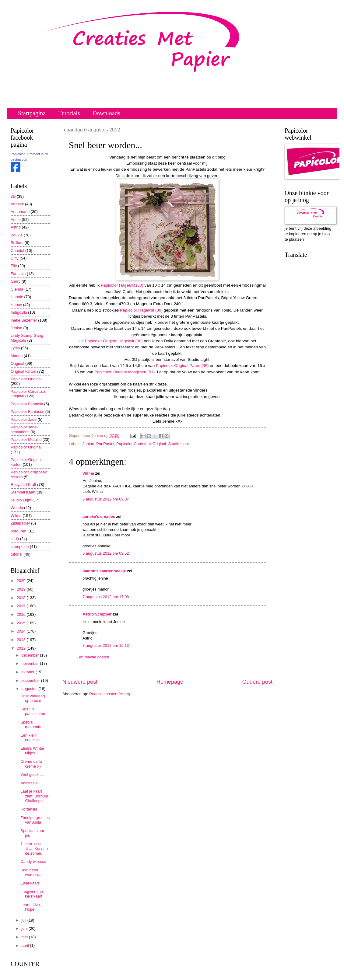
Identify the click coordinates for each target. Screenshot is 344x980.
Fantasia (18, 274)
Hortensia (29, 809)
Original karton (23, 371)
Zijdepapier (20, 523)
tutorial (17, 554)
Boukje (17, 235)
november (31, 663)
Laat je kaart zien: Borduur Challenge (34, 796)
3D (13, 196)
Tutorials (69, 113)
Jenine (88, 444)
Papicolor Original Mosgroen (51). (125, 372)
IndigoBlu (19, 312)
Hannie (17, 297)
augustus (30, 689)
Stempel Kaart (23, 492)
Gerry (16, 281)
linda (15, 539)
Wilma (88, 473)
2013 (22, 640)
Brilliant (17, 243)
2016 (22, 614)
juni (25, 928)
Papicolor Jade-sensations (24, 429)
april (26, 945)
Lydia (15, 348)
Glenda (17, 289)
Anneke (17, 204)
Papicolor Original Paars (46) (182, 366)
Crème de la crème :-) (31, 764)
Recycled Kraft (23, 485)
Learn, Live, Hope (31, 907)
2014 (22, 631)
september (31, 680)
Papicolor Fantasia (27, 404)
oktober (28, 672)
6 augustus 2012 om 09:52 (106, 553)
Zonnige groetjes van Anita (35, 820)
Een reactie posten (93, 657)
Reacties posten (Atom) (110, 694)
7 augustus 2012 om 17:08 (106, 597)
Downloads (106, 113)
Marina (17, 356)
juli (24, 920)
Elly (14, 266)
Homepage (170, 682)
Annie (16, 220)
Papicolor (18, 154)
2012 (22, 648)
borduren (19, 531)
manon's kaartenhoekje (104, 571)
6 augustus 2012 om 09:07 (106, 499)
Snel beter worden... (31, 872)
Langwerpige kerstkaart (32, 894)
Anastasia (29, 783)
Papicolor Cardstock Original (141, 444)
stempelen (20, 547)
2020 (22, 581)
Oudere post (257, 682)
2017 (22, 606)
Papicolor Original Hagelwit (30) (114, 341)
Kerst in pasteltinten (33, 711)
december (31, 655)
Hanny (16, 305)
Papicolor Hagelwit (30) (122, 285)
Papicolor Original (26, 379)
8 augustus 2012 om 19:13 (106, 645)
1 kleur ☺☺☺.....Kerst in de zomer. (34, 849)
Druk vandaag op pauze (33, 698)
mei (25, 937)
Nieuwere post (80, 682)
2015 (22, 623)
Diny (15, 258)
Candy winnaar (33, 861)
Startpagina (32, 113)
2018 (22, 598)
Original (17, 363)
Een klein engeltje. (30, 738)
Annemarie (20, 212)
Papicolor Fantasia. (27, 412)
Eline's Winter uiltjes (32, 751)
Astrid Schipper (97, 614)
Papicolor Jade (24, 419)
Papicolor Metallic (26, 439)
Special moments (31, 724)
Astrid (16, 227)
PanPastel (105, 444)
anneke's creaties (99, 516)
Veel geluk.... (32, 774)
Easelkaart (30, 883)
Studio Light (178, 444)
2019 (22, 589)
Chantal (17, 251)
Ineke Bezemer (24, 320)
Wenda (17, 508)
